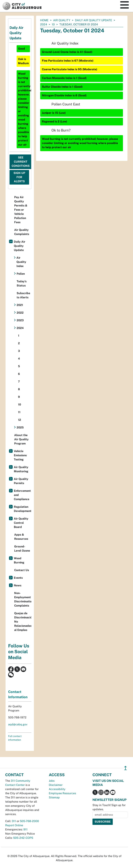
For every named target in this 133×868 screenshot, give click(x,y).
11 (19, 412)
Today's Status (22, 283)
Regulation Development (23, 509)
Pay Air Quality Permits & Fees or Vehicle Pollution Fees (21, 210)
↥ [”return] (125, 768)
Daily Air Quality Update (94, 20)
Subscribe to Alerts (23, 295)
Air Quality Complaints (22, 232)
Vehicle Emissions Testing (20, 455)
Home (44, 20)
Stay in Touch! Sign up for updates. (109, 807)
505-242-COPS (23, 838)
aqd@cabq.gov (18, 724)
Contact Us (22, 570)
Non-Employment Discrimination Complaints (23, 599)
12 (19, 420)
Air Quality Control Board (21, 523)
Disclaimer (56, 785)
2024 (44, 24)
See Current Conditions (21, 162)
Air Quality (62, 20)
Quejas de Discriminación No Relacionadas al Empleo (23, 622)
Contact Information (18, 694)
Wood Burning (19, 560)
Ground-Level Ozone (22, 549)
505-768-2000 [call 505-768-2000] (29, 821)
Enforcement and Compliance (22, 495)
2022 (20, 313)
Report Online (14, 825)
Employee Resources (62, 793)
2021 (20, 305)
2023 (20, 320)
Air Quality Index (21, 262)
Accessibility (57, 789)
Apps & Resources (21, 537)
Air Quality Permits (21, 481)
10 (53, 24)
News (18, 585)
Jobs (52, 781)
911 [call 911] (25, 829)
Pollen (21, 274)
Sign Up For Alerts (19, 177)
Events (18, 578)
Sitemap (54, 797)
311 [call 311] (14, 821)
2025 (20, 427)
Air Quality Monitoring (21, 469)
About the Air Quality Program (21, 439)
